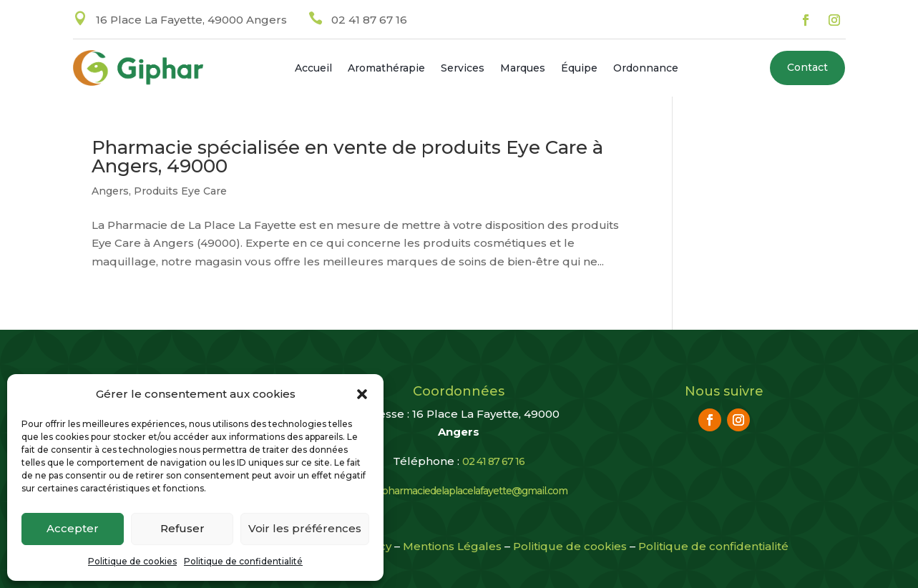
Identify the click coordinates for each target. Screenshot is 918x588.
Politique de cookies (132, 561)
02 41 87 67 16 (369, 20)
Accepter (73, 528)
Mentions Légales (452, 546)
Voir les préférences (305, 528)
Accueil (313, 69)
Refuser (182, 528)
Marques (523, 69)
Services (463, 69)
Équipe (579, 69)
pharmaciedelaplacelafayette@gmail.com (474, 491)
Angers (110, 191)
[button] (362, 394)
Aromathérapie (386, 69)
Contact (807, 67)
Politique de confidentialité (243, 561)
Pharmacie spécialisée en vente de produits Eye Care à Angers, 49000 (347, 157)
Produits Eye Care (180, 191)
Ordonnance (646, 69)
